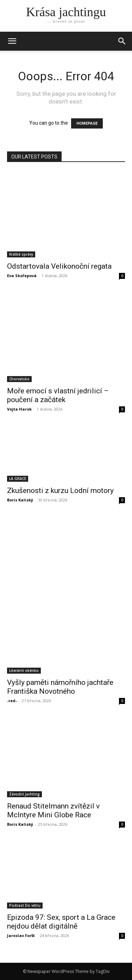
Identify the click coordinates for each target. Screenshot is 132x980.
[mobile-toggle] (12, 41)
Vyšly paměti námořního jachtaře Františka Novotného (60, 687)
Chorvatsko (19, 379)
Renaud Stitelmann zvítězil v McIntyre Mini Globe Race (53, 810)
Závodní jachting (24, 794)
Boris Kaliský (20, 500)
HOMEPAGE (87, 123)
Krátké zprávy (21, 254)
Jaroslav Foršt (21, 935)
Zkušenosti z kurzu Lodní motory (60, 491)
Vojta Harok (19, 409)
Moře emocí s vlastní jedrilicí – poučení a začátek (58, 395)
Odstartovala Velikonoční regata (59, 266)
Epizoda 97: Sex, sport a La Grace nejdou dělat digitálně (61, 922)
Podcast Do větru (25, 905)
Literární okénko (24, 670)
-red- (12, 701)
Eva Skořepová (22, 276)
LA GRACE (18, 479)
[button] (122, 41)
